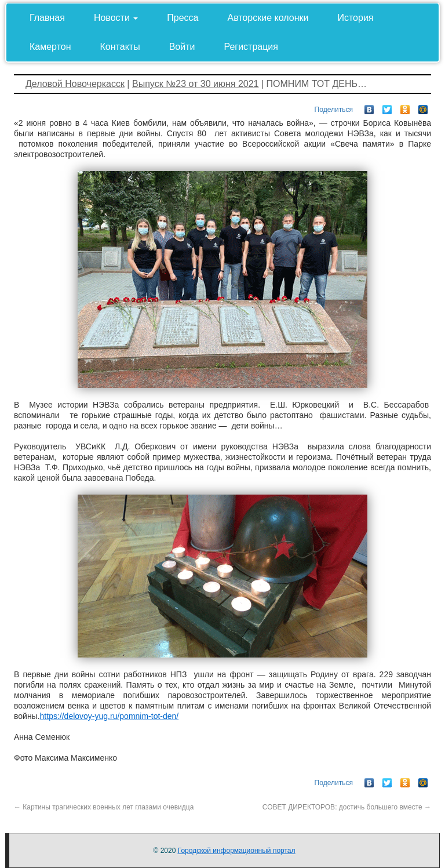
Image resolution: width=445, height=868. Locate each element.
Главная (47, 18)
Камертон (50, 47)
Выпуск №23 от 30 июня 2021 (196, 84)
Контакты (120, 47)
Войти (182, 47)
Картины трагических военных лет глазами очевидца (104, 807)
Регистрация (251, 47)
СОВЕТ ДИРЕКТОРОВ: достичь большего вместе (347, 807)
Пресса (183, 18)
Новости (116, 18)
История (355, 18)
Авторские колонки (268, 18)
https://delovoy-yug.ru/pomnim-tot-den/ (110, 716)
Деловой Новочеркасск (75, 84)
